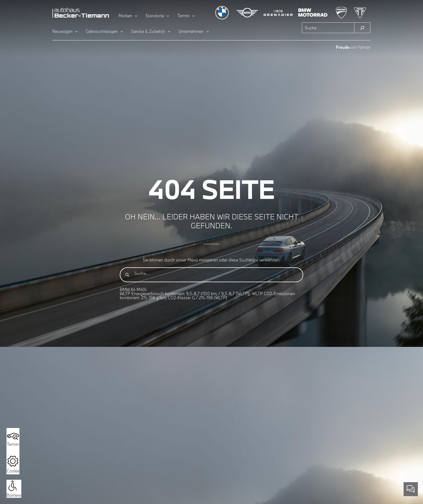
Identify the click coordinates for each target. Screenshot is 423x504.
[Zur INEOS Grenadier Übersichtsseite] (278, 13)
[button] (13, 486)
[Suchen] (362, 28)
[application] (135, 16)
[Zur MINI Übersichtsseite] (247, 13)
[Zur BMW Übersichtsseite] (222, 13)
